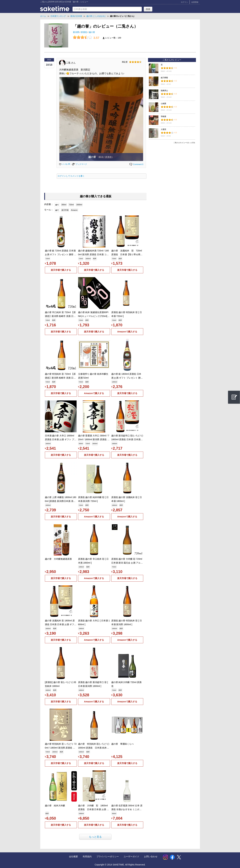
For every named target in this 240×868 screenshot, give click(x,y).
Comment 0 (136, 164)
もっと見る (95, 837)
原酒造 (84, 32)
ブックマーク (79, 164)
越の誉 (92, 32)
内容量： (49, 204)
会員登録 (195, 2)
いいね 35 (65, 164)
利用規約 (87, 856)
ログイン (184, 2)
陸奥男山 (164, 91)
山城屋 (163, 104)
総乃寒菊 (164, 78)
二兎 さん (71, 63)
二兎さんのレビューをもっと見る (184, 143)
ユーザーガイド (131, 856)
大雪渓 (163, 129)
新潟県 (76, 32)
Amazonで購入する (127, 332)
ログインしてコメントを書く (71, 176)
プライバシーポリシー (108, 856)
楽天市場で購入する (61, 270)
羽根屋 (163, 116)
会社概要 (73, 856)
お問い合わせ (151, 856)
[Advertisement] (172, 167)
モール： (49, 210)
